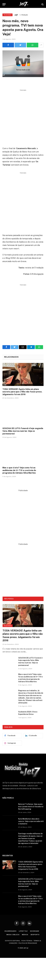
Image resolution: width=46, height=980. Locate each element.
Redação (25, 15)
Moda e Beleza (13, 935)
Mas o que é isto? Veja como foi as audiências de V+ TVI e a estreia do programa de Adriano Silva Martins (19, 470)
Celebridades (10, 931)
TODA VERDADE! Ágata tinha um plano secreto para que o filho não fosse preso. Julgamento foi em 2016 (22, 392)
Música (25, 935)
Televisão (7, 15)
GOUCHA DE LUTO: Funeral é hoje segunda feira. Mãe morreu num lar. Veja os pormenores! (23, 431)
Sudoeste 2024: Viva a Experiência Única (28, 713)
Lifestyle (23, 931)
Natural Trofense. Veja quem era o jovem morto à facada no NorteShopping (31, 807)
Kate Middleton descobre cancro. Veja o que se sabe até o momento (31, 821)
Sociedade (35, 931)
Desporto (35, 935)
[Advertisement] (23, 117)
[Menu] (4, 4)
